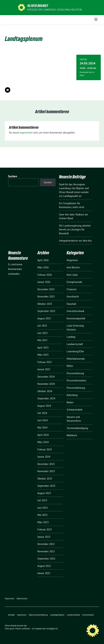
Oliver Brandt (38, 6)
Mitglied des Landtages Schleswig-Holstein (55, 10)
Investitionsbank (75, 311)
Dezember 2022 (46, 544)
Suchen (13, 176)
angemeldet (26, 133)
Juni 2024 (43, 420)
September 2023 (46, 486)
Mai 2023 (42, 515)
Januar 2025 (44, 369)
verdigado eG (52, 629)
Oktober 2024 (45, 391)
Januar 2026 (44, 282)
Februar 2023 (45, 529)
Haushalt (71, 304)
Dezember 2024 (46, 377)
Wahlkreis (72, 435)
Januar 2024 (44, 457)
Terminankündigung (77, 428)
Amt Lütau (72, 275)
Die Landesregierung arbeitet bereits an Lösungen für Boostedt (75, 229)
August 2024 (44, 406)
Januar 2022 (44, 573)
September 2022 (46, 559)
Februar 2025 (45, 362)
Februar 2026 (45, 275)
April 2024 (43, 435)
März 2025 (43, 355)
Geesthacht (73, 296)
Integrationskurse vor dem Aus (75, 241)
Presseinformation (76, 380)
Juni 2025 (43, 333)
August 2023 (44, 493)
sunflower (26, 629)
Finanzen (72, 289)
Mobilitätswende (76, 359)
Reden (70, 402)
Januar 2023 (44, 537)
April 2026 (43, 260)
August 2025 (44, 318)
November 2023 (46, 471)
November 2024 (46, 384)
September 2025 (46, 311)
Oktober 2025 (45, 304)
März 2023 (43, 522)
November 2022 (46, 551)
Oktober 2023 (45, 479)
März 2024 (43, 442)
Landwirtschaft (75, 344)
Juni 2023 (43, 508)
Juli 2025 (42, 326)
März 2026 (43, 267)
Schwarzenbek (74, 410)
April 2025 (43, 348)
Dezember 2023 (46, 464)
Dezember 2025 (46, 289)
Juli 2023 (42, 500)
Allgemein (72, 260)
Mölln (70, 366)
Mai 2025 (42, 340)
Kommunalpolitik (76, 318)
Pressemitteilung (76, 388)
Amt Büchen (73, 267)
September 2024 (46, 398)
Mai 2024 (42, 428)
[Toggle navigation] (96, 19)
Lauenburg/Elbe (75, 351)
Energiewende (74, 282)
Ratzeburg (72, 395)
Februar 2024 (45, 449)
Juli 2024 (42, 413)
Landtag (71, 337)
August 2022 (44, 566)
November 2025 (46, 296)
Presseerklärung (75, 373)
